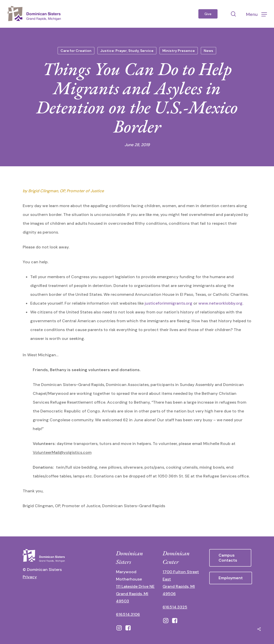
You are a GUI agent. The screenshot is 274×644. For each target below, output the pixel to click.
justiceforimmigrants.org (169, 303)
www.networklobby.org (220, 303)
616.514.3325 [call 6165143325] (175, 607)
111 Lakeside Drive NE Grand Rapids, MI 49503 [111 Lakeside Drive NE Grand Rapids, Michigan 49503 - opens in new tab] (135, 594)
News (208, 51)
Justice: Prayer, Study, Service (127, 51)
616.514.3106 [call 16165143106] (128, 614)
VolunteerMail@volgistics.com (62, 452)
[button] (256, 14)
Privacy (30, 577)
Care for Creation (76, 51)
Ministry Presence (179, 51)
